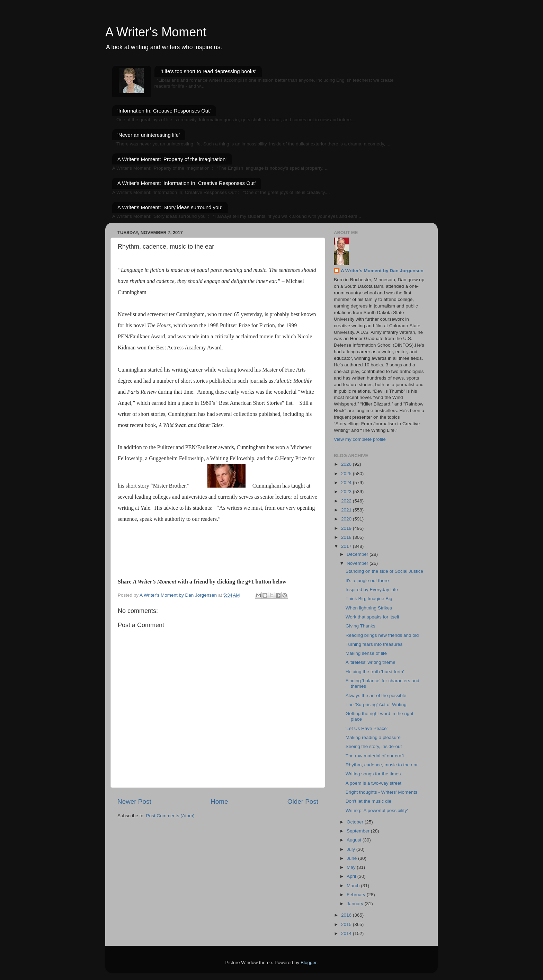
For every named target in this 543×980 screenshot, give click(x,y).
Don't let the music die (368, 801)
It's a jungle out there (367, 581)
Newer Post (134, 801)
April (352, 876)
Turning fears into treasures (374, 644)
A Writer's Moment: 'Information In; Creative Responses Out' (186, 183)
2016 (347, 915)
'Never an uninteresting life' (149, 135)
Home (219, 801)
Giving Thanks (360, 626)
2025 (347, 474)
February (357, 895)
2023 (347, 492)
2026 (347, 464)
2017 (347, 546)
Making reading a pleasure (373, 737)
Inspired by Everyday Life (372, 590)
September (359, 831)
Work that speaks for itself (372, 617)
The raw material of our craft (375, 756)
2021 (347, 510)
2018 (347, 537)
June (352, 858)
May (352, 867)
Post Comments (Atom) (170, 816)
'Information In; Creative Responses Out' (164, 111)
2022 (347, 501)
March (354, 886)
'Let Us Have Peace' (367, 728)
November (358, 563)
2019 (347, 528)
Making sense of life (366, 653)
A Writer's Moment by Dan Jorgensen (382, 271)
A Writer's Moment (156, 32)
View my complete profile (360, 439)
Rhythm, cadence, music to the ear (382, 765)
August (355, 840)
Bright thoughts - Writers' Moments (381, 792)
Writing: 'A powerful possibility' (377, 810)
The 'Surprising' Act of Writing (376, 705)
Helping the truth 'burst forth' (375, 672)
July (351, 849)
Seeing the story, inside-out (374, 746)
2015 (347, 924)
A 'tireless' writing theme (371, 662)
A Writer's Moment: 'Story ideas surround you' (170, 207)
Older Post (303, 801)
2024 (347, 483)
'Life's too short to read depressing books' (208, 71)
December (358, 554)
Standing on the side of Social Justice (384, 571)
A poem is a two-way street (373, 783)
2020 (347, 519)
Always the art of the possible (376, 696)
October (356, 822)
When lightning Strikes (369, 608)
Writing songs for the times (373, 774)
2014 (347, 933)
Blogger (309, 963)
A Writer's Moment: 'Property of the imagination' (172, 159)
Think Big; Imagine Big (369, 599)
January (356, 904)
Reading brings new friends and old (382, 635)
